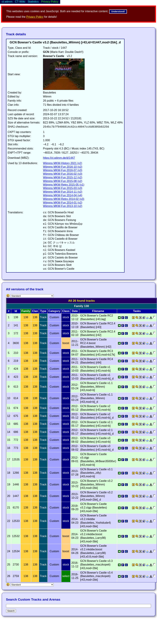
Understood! (118, 11)
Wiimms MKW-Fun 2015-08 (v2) (63, 181)
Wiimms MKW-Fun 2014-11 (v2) (63, 192)
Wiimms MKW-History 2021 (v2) (63, 163)
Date (75, 311)
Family (26, 311)
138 (26, 317)
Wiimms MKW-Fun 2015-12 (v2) (63, 177)
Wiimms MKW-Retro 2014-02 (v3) (64, 199)
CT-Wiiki (20, 2)
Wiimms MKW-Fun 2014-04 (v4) (63, 195)
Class (66, 311)
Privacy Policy (35, 17)
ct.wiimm (7, 2)
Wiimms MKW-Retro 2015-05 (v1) (64, 185)
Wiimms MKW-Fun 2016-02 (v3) (63, 174)
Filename (98, 311)
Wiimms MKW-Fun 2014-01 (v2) (63, 203)
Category (54, 311)
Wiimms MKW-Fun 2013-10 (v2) (63, 206)
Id (16, 311)
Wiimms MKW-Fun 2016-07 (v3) (63, 170)
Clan (35, 311)
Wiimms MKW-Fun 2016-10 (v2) (63, 167)
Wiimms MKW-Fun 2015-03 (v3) (63, 188)
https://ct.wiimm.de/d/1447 (59, 158)
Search (11, 611)
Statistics (33, 2)
